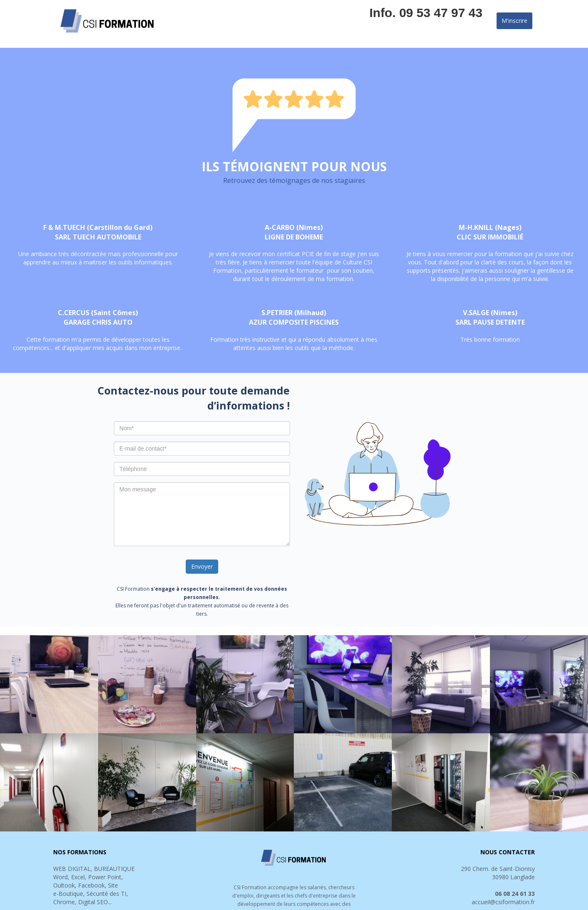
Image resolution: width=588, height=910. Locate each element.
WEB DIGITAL (72, 869)
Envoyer (202, 566)
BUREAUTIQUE (114, 869)
